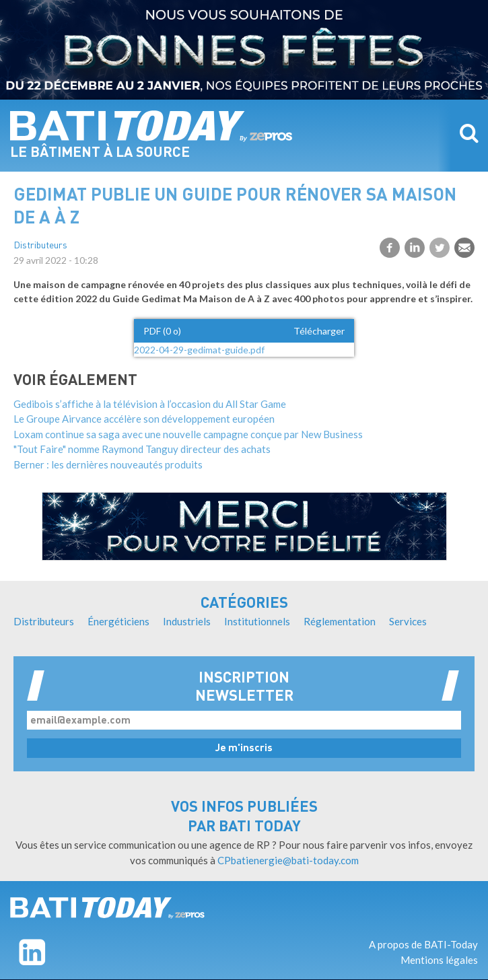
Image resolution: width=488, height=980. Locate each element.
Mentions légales (439, 960)
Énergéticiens (118, 621)
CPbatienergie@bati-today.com (288, 860)
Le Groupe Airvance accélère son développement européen (144, 419)
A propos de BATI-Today (423, 944)
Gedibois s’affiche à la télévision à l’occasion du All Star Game (150, 404)
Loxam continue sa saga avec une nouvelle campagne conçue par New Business (188, 434)
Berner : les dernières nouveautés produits (108, 464)
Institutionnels (257, 621)
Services (408, 621)
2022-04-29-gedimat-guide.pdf (199, 350)
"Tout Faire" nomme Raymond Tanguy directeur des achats (142, 449)
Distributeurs (40, 246)
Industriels (187, 621)
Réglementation (340, 621)
